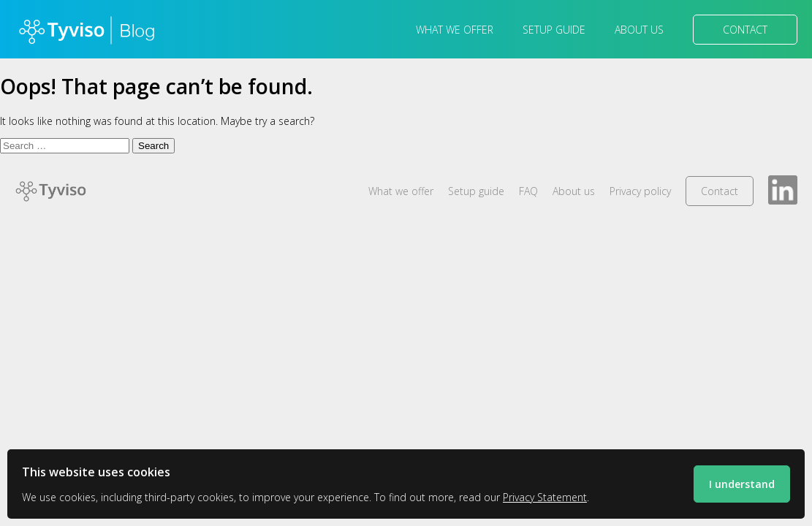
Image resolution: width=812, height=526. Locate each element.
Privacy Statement (545, 497)
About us (639, 30)
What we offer (455, 30)
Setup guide (554, 30)
